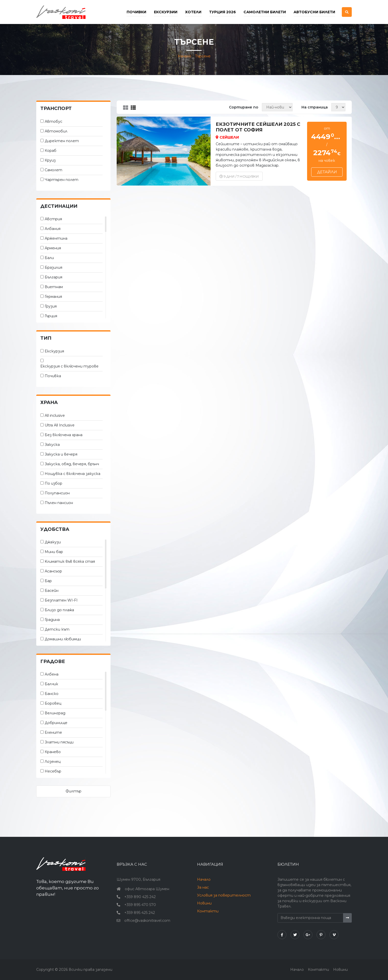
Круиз (50, 160)
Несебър (53, 771)
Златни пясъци (59, 742)
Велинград (55, 713)
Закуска (52, 445)
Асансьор (53, 571)
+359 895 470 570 (140, 905)
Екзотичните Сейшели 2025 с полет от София (258, 127)
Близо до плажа (59, 610)
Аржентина (56, 238)
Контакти (208, 911)
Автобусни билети (314, 12)
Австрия (53, 219)
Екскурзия (54, 351)
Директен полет (62, 141)
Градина (52, 620)
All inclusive (55, 415)
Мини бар (54, 552)
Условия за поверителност (224, 895)
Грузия (51, 306)
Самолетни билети (265, 12)
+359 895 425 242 (140, 913)
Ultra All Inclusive (60, 425)
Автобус (53, 121)
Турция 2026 (222, 12)
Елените (53, 732)
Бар (48, 581)
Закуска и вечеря (61, 454)
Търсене (203, 56)
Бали (49, 258)
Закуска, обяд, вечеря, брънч (72, 464)
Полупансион (57, 493)
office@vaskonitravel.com (147, 921)
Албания (53, 229)
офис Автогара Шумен (147, 889)
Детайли (327, 172)
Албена (52, 674)
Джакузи (53, 542)
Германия (53, 297)
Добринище (56, 723)
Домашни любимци (63, 639)
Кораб (51, 151)
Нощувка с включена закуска (72, 474)
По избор (53, 483)
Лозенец (53, 762)
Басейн (52, 591)
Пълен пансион (59, 503)
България (53, 277)
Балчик (51, 684)
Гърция (51, 316)
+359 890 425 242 (140, 897)
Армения (53, 248)
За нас (203, 887)
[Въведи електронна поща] (310, 918)
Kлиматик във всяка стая (70, 561)
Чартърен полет (62, 180)
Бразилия (53, 267)
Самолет (53, 170)
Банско (52, 694)
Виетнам (54, 287)
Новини (204, 903)
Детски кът (57, 629)
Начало (184, 56)
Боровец (53, 703)
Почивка (53, 376)
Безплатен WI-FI (61, 600)
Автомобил (56, 131)
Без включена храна (64, 435)
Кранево (53, 752)
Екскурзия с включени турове (69, 366)
